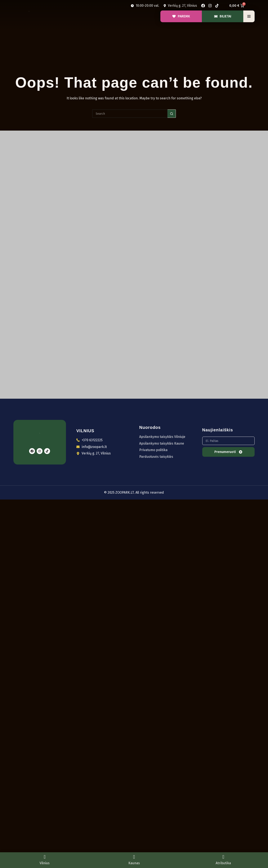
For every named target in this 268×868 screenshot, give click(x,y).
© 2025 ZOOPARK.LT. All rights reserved (134, 492)
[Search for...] (130, 114)
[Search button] (172, 114)
